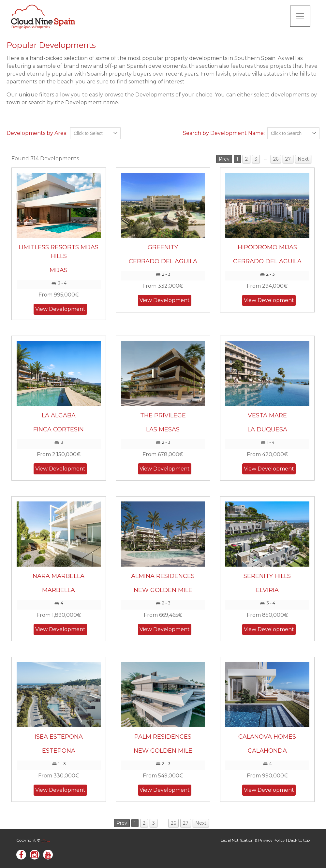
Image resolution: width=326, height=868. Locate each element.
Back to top (299, 840)
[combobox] (95, 133)
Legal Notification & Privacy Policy (253, 840)
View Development (60, 309)
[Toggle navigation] (300, 16)
